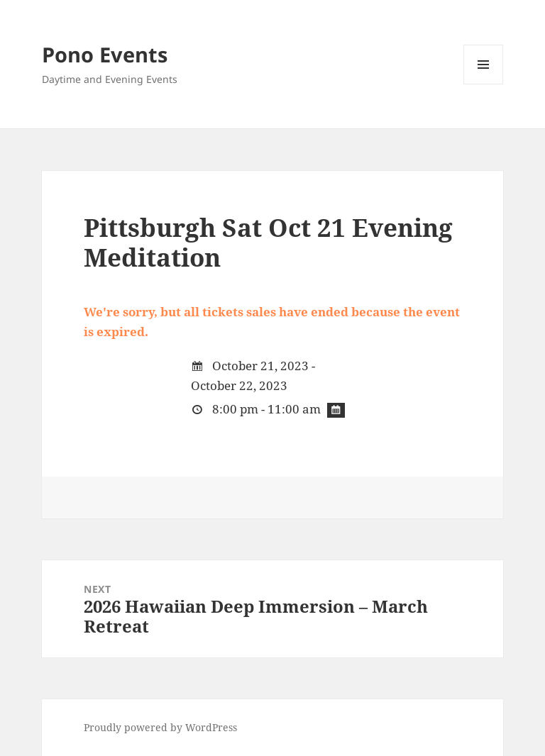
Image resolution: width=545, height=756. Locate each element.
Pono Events (105, 54)
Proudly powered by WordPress (160, 727)
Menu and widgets (484, 84)
